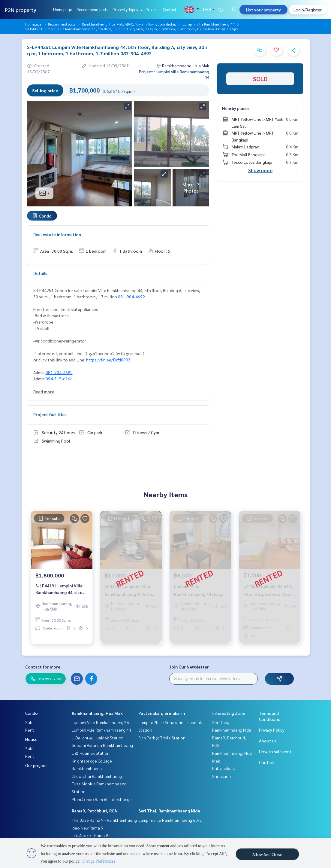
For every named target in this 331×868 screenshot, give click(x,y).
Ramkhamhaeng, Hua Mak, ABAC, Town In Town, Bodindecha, (129, 24)
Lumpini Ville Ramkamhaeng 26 (100, 722)
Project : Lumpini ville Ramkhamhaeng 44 (174, 74)
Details (40, 273)
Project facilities (50, 414)
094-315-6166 (59, 379)
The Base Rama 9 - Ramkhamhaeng (104, 820)
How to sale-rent (275, 751)
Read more (44, 391)
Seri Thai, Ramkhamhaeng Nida (169, 811)
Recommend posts (92, 9)
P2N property (21, 10)
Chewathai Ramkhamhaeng (97, 776)
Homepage (63, 9)
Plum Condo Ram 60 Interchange (102, 799)
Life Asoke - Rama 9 (90, 835)
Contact (170, 9)
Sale (29, 722)
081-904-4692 (131, 297)
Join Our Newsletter (189, 667)
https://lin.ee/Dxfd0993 (108, 360)
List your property (263, 10)
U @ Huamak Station (91, 753)
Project (152, 9)
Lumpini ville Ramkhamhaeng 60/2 (170, 820)
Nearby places (236, 108)
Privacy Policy (272, 730)
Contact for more (43, 667)
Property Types (127, 9)
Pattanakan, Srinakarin (162, 713)
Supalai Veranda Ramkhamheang (102, 745)
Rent (30, 730)
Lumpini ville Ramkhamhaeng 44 (209, 24)
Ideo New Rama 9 (87, 828)
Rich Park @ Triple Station (162, 738)
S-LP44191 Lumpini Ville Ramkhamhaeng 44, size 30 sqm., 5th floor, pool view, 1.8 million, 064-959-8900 (62, 589)
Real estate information (57, 234)
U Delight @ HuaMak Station (98, 738)
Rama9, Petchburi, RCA (94, 811)
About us (268, 741)
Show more (260, 170)
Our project (36, 765)
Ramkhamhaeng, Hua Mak (97, 713)
